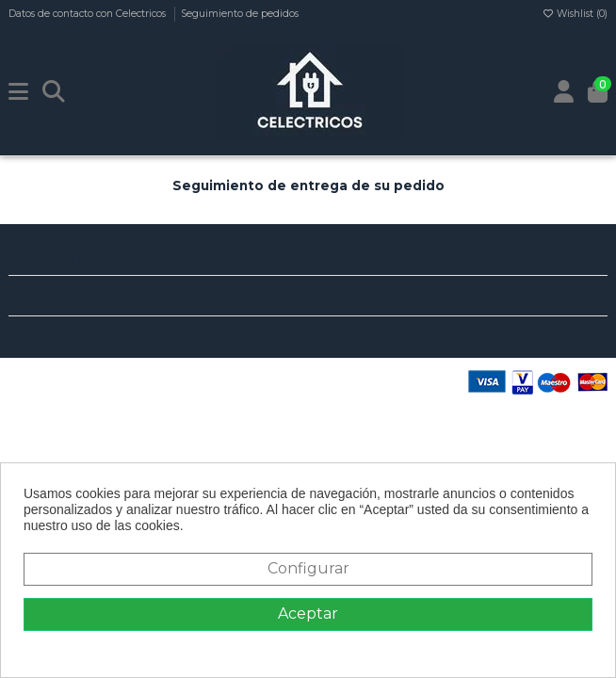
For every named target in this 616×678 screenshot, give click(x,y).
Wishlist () (575, 14)
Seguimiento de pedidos (240, 14)
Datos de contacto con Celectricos (89, 14)
